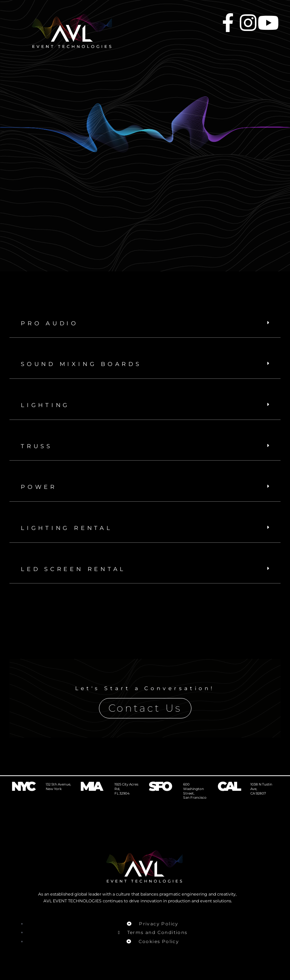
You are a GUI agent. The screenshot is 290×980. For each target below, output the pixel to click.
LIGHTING (48, 405)
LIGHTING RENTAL (71, 529)
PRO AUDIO (52, 323)
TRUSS (39, 446)
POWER (41, 488)
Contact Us (145, 709)
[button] (145, 324)
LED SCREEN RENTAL (79, 570)
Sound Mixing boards (88, 364)
